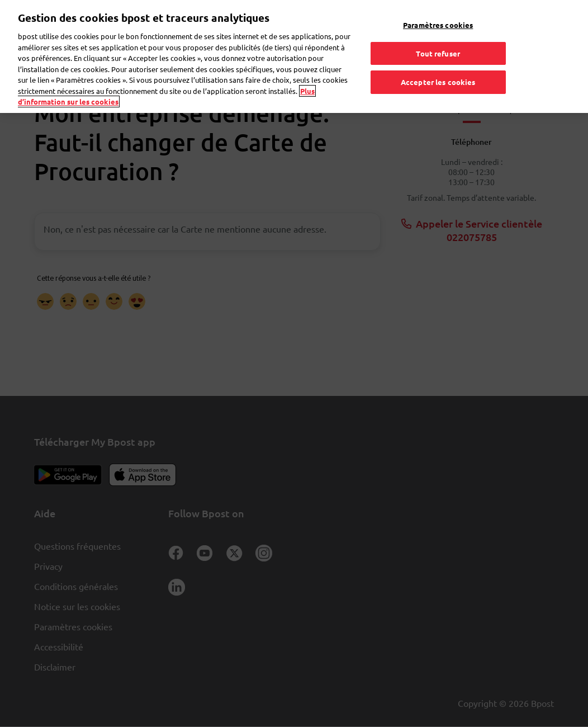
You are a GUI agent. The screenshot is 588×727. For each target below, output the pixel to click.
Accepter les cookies (438, 72)
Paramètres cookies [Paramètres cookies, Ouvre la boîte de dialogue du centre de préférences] (438, 15)
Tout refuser (438, 43)
